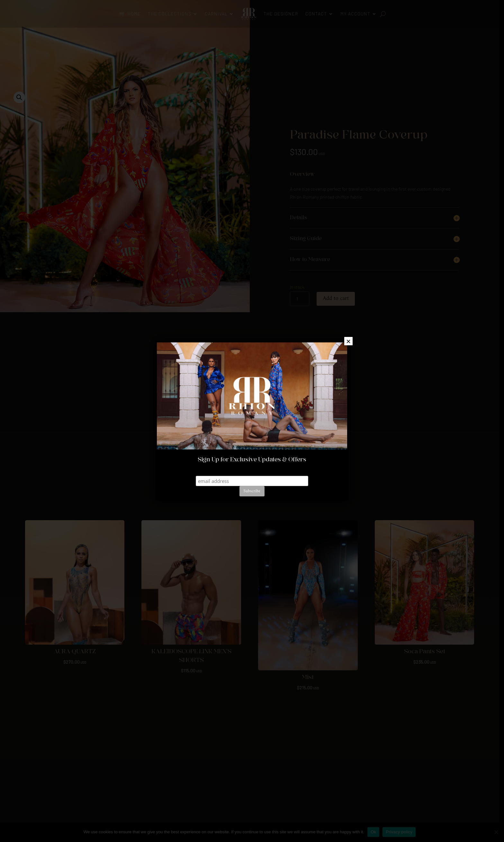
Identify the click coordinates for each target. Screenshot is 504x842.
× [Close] (348, 341)
